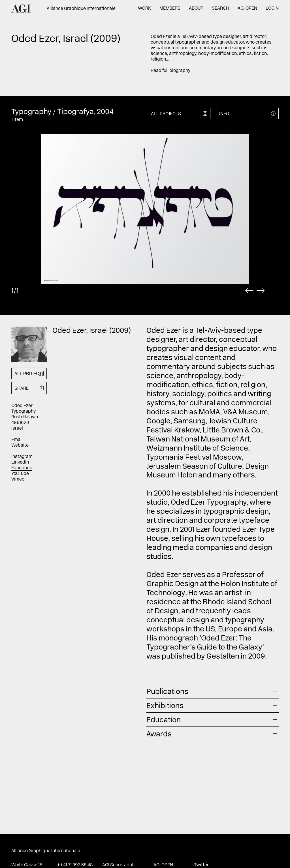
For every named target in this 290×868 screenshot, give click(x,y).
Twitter (201, 865)
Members (170, 8)
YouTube (20, 474)
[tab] (213, 691)
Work (144, 8)
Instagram (22, 457)
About (196, 8)
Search (220, 8)
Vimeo (18, 479)
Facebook (22, 468)
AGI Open (247, 8)
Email (17, 440)
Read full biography (170, 71)
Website (20, 445)
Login (272, 8)
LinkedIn (20, 462)
